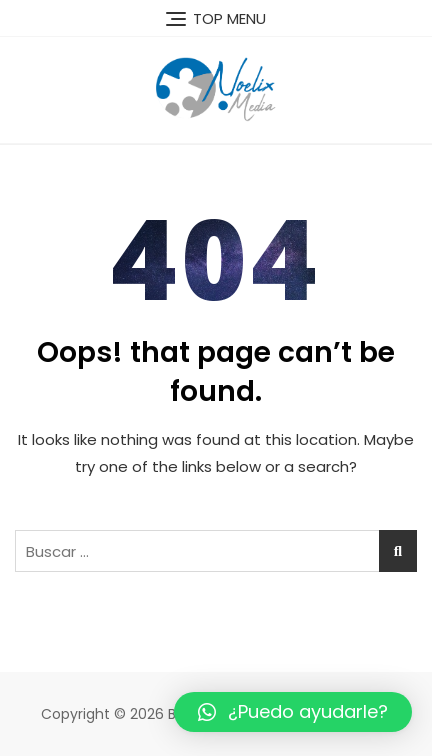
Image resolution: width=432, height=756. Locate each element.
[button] (293, 712)
